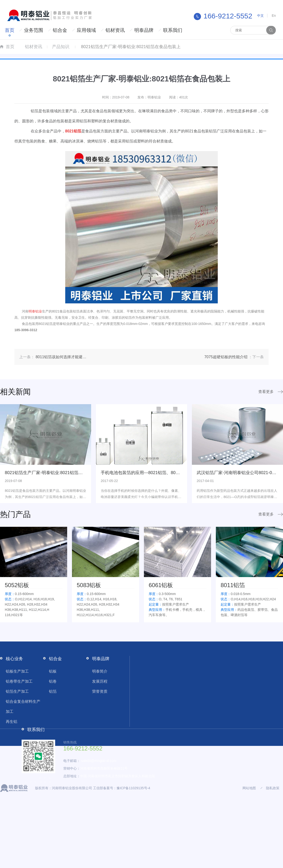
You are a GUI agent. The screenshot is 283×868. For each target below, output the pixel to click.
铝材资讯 (115, 30)
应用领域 (86, 30)
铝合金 (60, 30)
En (274, 16)
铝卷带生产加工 (19, 681)
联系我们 (173, 30)
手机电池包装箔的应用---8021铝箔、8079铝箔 (145, 473)
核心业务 (14, 659)
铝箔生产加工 (17, 691)
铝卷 (53, 681)
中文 (260, 16)
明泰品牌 (144, 30)
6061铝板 (161, 585)
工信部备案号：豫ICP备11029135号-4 (122, 788)
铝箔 (53, 691)
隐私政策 (273, 788)
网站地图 (249, 788)
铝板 (53, 671)
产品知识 (61, 47)
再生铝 (12, 722)
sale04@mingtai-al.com (99, 761)
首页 (10, 30)
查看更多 (266, 392)
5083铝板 (89, 585)
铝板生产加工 (17, 671)
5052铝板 (17, 585)
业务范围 (34, 30)
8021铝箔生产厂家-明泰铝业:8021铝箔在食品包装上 (55, 473)
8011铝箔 (233, 585)
